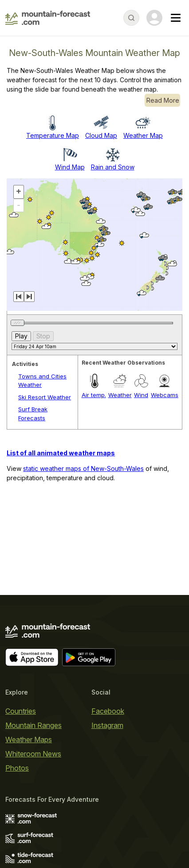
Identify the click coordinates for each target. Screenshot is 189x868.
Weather (120, 395)
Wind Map (70, 167)
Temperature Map (53, 135)
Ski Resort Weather (45, 397)
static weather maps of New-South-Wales (83, 468)
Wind (141, 395)
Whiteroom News (33, 754)
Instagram (107, 725)
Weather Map (143, 135)
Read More (163, 100)
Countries (21, 711)
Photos (17, 768)
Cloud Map (101, 135)
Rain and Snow (113, 167)
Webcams (165, 395)
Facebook (108, 711)
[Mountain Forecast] (48, 18)
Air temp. (94, 395)
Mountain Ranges (33, 725)
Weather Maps (29, 739)
